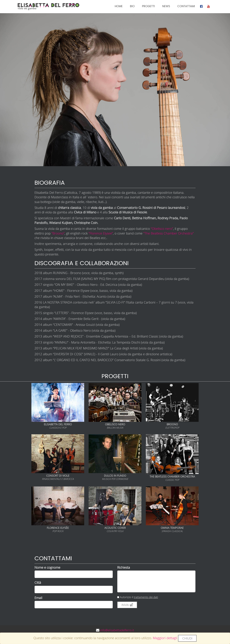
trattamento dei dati (146, 597)
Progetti (148, 6)
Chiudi (187, 638)
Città (38, 583)
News (166, 6)
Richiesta (124, 568)
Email (38, 598)
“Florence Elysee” (101, 234)
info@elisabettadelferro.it (117, 630)
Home (119, 6)
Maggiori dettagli (165, 638)
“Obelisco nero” (162, 229)
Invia (127, 605)
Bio (132, 6)
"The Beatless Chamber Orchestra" (169, 234)
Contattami (186, 6)
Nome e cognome (47, 568)
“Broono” (58, 234)
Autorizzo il (138, 597)
